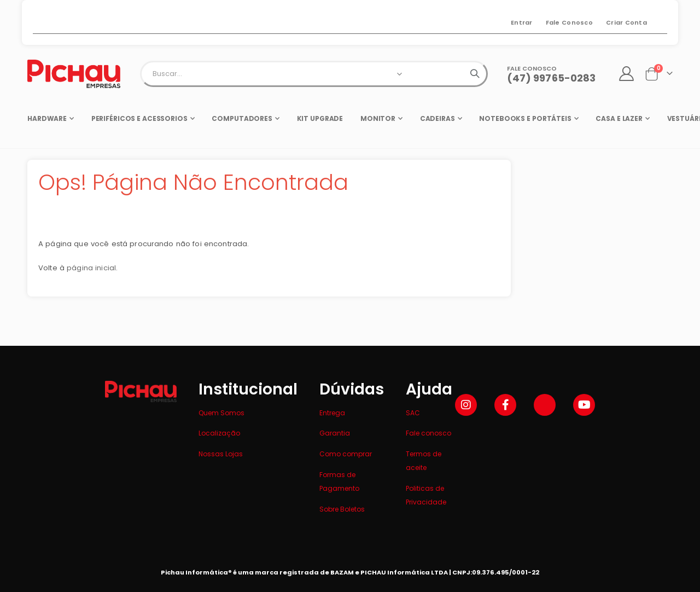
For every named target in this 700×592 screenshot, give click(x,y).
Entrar (522, 22)
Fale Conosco (569, 22)
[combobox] (314, 74)
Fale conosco (428, 433)
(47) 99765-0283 (552, 78)
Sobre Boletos (342, 509)
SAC (413, 413)
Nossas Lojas (221, 454)
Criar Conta (626, 22)
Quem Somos (221, 413)
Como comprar (346, 454)
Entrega (332, 413)
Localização (219, 433)
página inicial (93, 272)
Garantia (335, 433)
